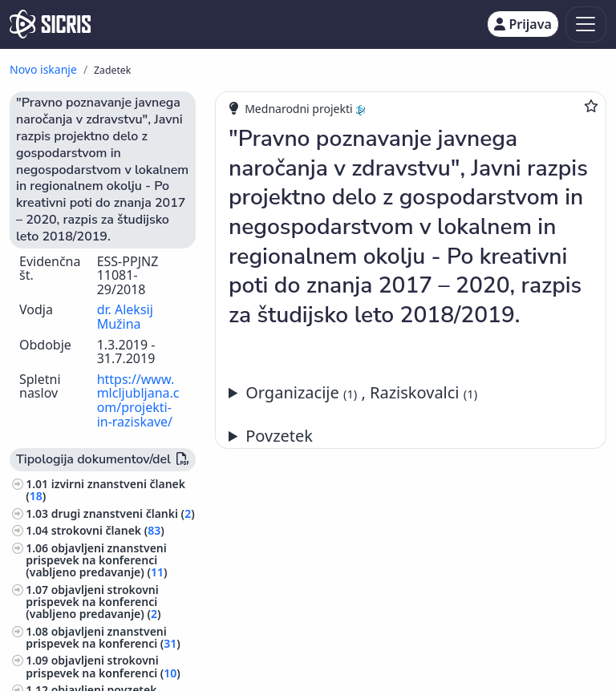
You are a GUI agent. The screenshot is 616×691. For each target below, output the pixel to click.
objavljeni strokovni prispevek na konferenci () (103, 666)
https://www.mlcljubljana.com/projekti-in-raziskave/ (138, 400)
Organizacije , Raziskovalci (361, 392)
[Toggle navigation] (586, 24)
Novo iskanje (43, 69)
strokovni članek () (108, 530)
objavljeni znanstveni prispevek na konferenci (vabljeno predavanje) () (96, 560)
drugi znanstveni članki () (123, 513)
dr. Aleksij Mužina (125, 317)
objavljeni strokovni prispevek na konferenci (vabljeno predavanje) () (93, 602)
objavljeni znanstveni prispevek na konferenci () (103, 637)
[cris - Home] (50, 24)
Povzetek (279, 436)
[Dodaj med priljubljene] (591, 106)
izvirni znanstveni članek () (105, 490)
